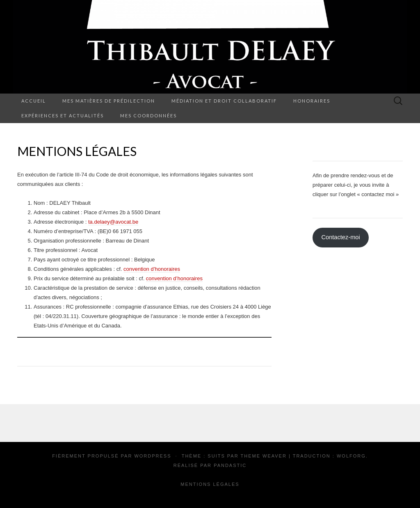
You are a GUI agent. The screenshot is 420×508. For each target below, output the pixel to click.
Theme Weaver (263, 456)
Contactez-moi (340, 237)
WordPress (153, 456)
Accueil (34, 101)
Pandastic (230, 465)
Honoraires (312, 101)
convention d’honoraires (152, 269)
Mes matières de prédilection (109, 101)
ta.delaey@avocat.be (113, 222)
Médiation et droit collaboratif (224, 101)
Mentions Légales (210, 484)
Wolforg (351, 456)
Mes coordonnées (148, 116)
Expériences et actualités (63, 116)
